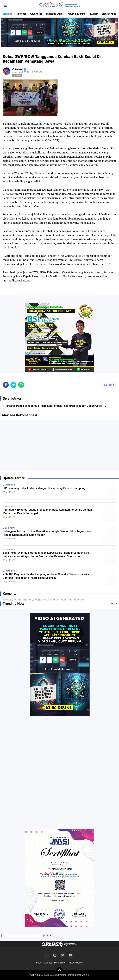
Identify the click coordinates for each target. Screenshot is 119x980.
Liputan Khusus (110, 14)
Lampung (10, 485)
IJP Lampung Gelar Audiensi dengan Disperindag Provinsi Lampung (44, 488)
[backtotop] (60, 971)
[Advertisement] (60, 447)
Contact (48, 963)
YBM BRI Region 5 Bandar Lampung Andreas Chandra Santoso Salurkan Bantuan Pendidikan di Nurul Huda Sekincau (47, 576)
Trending (8, 14)
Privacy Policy (75, 963)
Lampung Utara (54, 14)
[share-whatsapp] (21, 385)
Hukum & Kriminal (76, 14)
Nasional (21, 14)
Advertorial (36, 14)
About (38, 963)
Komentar (109, 385)
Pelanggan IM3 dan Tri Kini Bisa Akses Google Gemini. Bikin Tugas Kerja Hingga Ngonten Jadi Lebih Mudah (47, 533)
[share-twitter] (13, 385)
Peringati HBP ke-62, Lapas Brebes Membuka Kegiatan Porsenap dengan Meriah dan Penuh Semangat (47, 512)
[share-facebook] (6, 385)
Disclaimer (60, 963)
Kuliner (94, 14)
